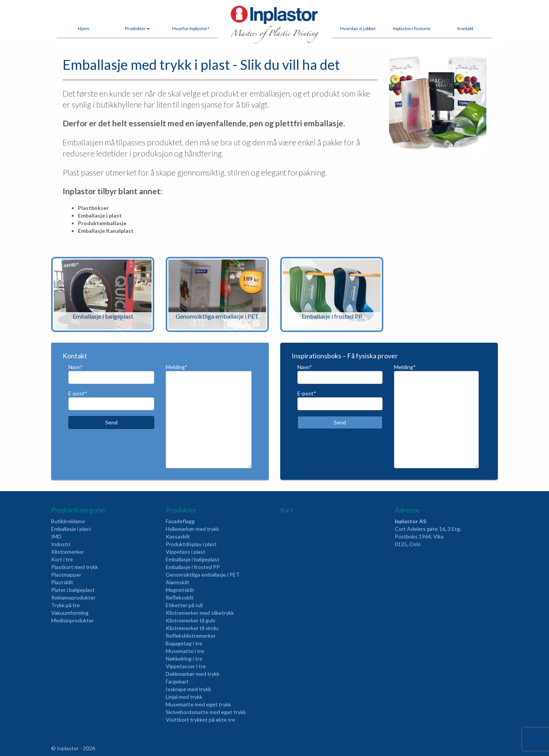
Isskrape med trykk (188, 689)
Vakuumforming (70, 613)
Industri (61, 544)
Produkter (137, 28)
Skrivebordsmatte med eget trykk (206, 712)
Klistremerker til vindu (192, 628)
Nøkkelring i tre (184, 658)
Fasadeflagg (180, 521)
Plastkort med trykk (75, 567)
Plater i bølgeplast (73, 590)
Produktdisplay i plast (191, 544)
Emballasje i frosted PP (193, 567)
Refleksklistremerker (191, 636)
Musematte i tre (185, 651)
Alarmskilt (178, 582)
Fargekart (177, 681)
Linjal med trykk (184, 697)
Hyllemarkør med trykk (192, 529)
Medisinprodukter (73, 620)
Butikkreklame (68, 521)
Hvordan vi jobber (358, 28)
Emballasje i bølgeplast (193, 559)
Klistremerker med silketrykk (200, 613)
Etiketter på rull (184, 605)
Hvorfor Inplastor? (191, 28)
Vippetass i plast (186, 552)
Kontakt (465, 28)
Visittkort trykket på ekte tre (200, 720)
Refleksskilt (180, 597)
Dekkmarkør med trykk (193, 674)
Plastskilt (62, 582)
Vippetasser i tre (186, 666)
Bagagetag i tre (184, 643)
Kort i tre (62, 559)
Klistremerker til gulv (191, 620)
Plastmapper (66, 575)
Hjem (84, 28)
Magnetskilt (180, 590)
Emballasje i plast (71, 529)
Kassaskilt (178, 536)
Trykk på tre (65, 605)
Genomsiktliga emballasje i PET (203, 575)
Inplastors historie (412, 28)
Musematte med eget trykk (198, 704)
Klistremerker (68, 552)
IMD (56, 536)
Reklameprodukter (73, 597)
